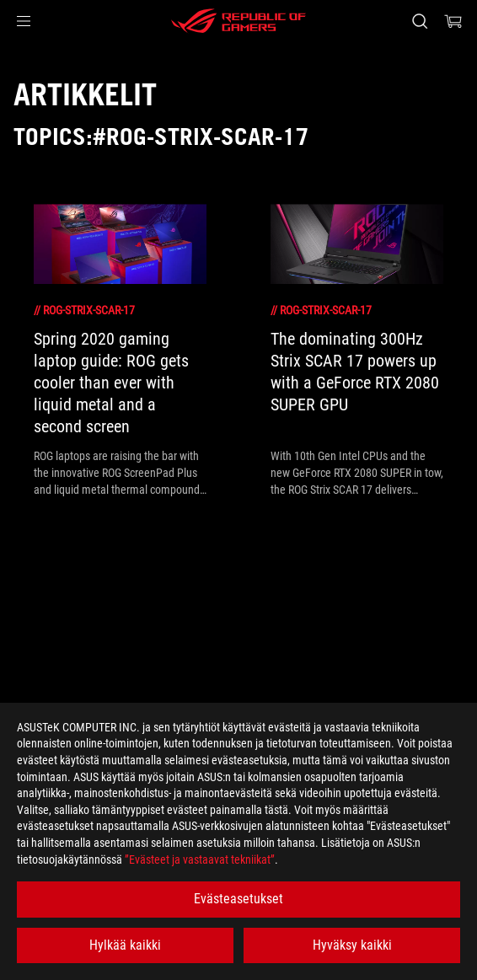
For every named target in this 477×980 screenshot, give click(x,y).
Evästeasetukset (238, 899)
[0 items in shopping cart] (453, 21)
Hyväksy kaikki (352, 945)
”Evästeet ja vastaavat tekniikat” (200, 860)
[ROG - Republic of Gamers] (238, 21)
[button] (24, 21)
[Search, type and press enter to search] (419, 21)
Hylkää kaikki (125, 945)
